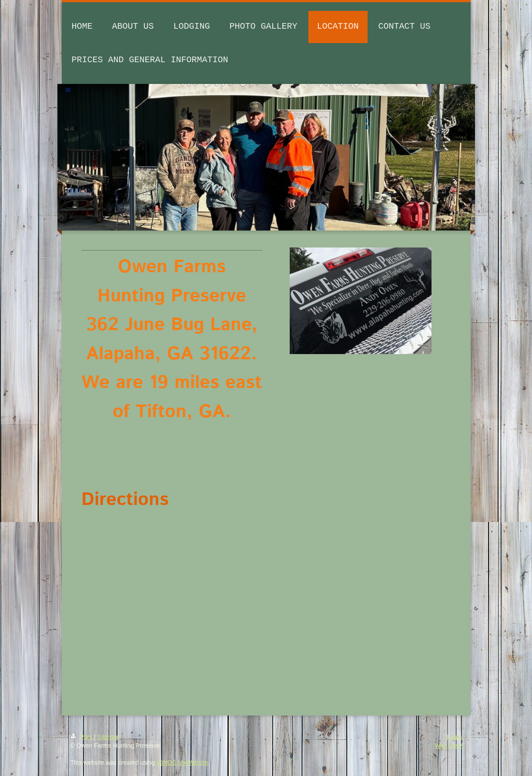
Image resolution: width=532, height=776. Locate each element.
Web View (448, 746)
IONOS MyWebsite (182, 763)
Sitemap (109, 737)
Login (454, 737)
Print (82, 737)
